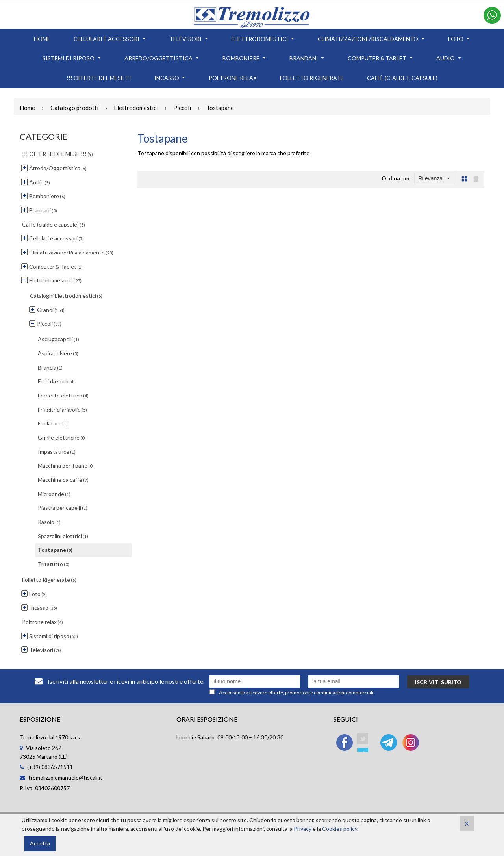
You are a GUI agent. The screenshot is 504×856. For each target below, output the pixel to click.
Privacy (303, 829)
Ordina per (396, 178)
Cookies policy (340, 829)
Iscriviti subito (438, 682)
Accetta (40, 843)
